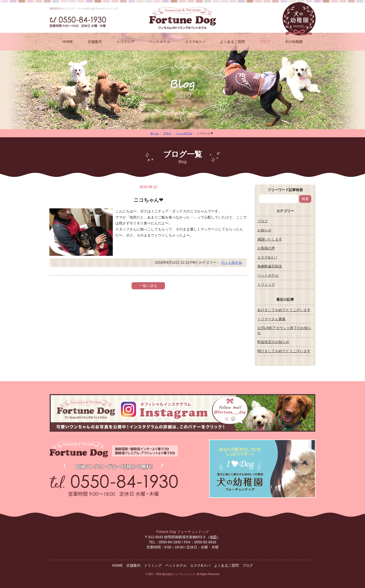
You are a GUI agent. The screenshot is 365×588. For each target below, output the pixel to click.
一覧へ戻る (148, 286)
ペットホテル (160, 42)
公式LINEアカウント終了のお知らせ (284, 330)
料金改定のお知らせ (273, 342)
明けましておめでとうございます (284, 351)
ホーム (154, 133)
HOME (68, 42)
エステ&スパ (195, 42)
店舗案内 (95, 42)
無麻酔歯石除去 (270, 266)
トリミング (125, 42)
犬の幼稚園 (294, 42)
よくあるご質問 (232, 42)
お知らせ (264, 230)
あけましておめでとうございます (284, 310)
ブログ (265, 42)
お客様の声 (266, 248)
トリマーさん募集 (271, 319)
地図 (213, 537)
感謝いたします (270, 239)
